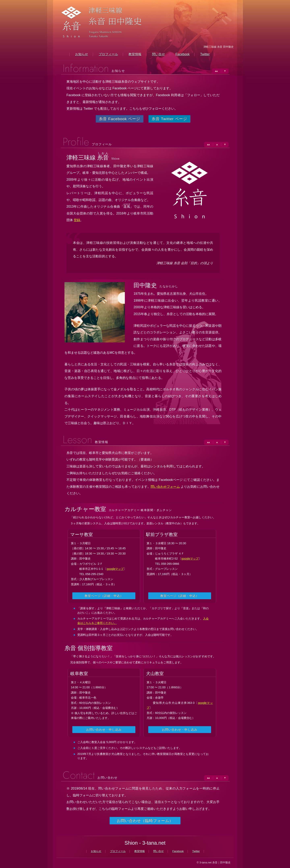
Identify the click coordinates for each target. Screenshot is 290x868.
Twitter (205, 54)
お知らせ (82, 54)
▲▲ (216, 71)
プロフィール (108, 54)
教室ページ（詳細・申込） (104, 596)
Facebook (182, 54)
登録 (77, 220)
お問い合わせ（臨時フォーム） (145, 821)
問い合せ (158, 54)
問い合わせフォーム (165, 487)
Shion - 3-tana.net (145, 843)
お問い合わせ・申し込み (104, 729)
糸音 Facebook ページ (120, 119)
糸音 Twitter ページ (169, 119)
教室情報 (135, 54)
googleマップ (115, 569)
